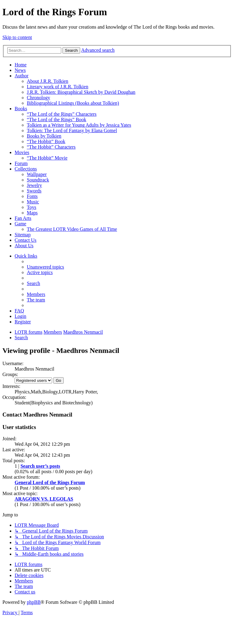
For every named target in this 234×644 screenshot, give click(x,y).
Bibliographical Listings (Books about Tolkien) (73, 103)
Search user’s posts (40, 466)
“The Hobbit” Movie (47, 158)
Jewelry (34, 185)
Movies (22, 152)
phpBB (34, 602)
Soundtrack (38, 180)
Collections (26, 169)
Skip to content (17, 37)
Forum (21, 163)
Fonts (32, 196)
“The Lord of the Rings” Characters (62, 114)
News (20, 70)
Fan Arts (23, 218)
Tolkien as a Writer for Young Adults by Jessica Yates (79, 125)
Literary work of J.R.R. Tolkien (58, 87)
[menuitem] (45, 267)
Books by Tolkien (44, 136)
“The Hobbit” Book (46, 141)
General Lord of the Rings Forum (50, 482)
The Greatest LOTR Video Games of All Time (72, 229)
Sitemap (23, 235)
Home (21, 65)
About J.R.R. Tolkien (48, 81)
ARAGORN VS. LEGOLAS (44, 499)
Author (21, 76)
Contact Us (26, 240)
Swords (34, 191)
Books (21, 109)
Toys (32, 207)
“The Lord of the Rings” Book (57, 120)
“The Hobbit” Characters (51, 147)
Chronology (38, 98)
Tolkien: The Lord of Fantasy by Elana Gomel (72, 130)
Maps (32, 213)
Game (20, 224)
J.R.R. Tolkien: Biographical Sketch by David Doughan (81, 92)
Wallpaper (37, 174)
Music (33, 202)
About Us (24, 246)
